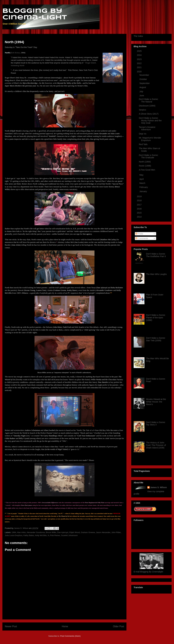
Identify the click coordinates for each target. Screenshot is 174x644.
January (143, 191)
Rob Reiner (15, 53)
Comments (142, 238)
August (143, 87)
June (142, 96)
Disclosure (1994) (147, 106)
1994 (14, 532)
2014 (140, 217)
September (145, 83)
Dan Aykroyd (63, 532)
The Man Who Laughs (156, 274)
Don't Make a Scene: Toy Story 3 (156, 424)
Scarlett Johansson (69, 535)
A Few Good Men (147, 170)
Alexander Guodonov (36, 532)
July (142, 91)
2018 (140, 200)
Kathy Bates (29, 535)
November (144, 75)
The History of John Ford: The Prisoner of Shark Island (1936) (156, 445)
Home (65, 626)
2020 (140, 72)
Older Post (118, 626)
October (143, 79)
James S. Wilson (159, 487)
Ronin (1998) (145, 166)
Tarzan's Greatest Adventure (147, 128)
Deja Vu (143, 134)
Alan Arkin (21, 532)
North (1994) (145, 162)
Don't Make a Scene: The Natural (149, 100)
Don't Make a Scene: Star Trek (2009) (156, 339)
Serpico (142, 110)
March (143, 183)
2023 (140, 59)
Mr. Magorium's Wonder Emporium (150, 139)
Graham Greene (88, 532)
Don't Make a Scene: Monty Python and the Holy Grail (150, 121)
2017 (140, 205)
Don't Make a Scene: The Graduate (149, 156)
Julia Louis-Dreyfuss (14, 535)
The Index (138, 36)
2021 (140, 67)
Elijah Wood (74, 532)
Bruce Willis (51, 532)
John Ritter (116, 532)
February (144, 187)
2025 (140, 51)
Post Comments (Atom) (70, 636)
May (142, 175)
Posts (139, 234)
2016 (140, 209)
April (142, 179)
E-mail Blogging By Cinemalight (148, 572)
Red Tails (143, 144)
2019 (140, 196)
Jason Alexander (103, 532)
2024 (140, 55)
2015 (140, 213)
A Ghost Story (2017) (149, 114)
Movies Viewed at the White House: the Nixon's (156, 402)
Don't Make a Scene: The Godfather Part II (156, 255)
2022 (140, 63)
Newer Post (11, 626)
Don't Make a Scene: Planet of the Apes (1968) (156, 318)
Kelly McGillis (41, 535)
